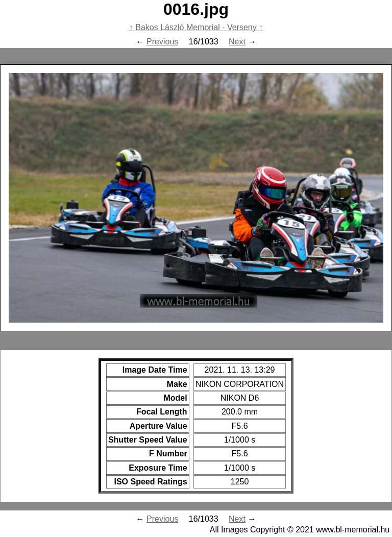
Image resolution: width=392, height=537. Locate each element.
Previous (162, 42)
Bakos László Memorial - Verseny (196, 27)
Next (237, 42)
